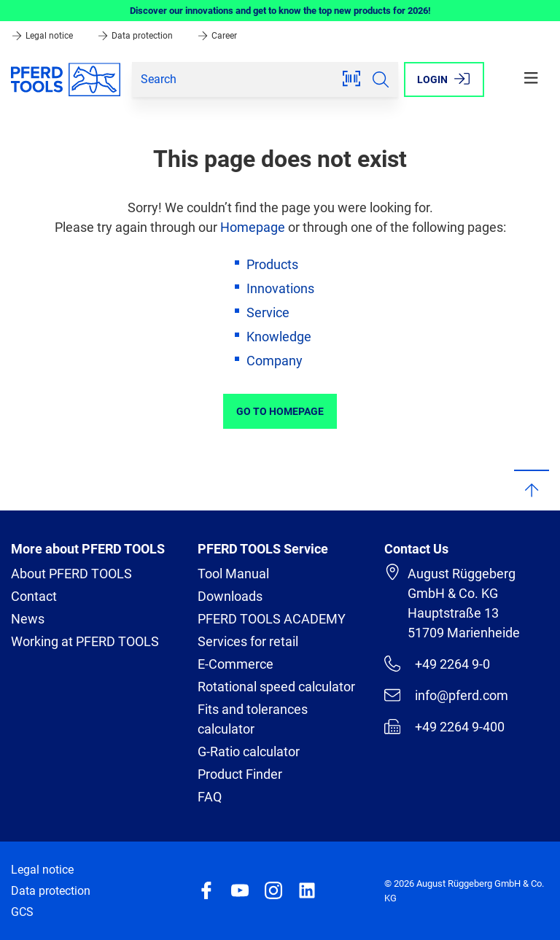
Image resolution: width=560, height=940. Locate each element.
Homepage (253, 227)
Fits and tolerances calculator (253, 719)
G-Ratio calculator (249, 751)
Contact (34, 596)
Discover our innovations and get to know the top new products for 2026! (280, 11)
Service (268, 312)
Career (217, 36)
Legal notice (43, 36)
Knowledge (279, 337)
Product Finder (240, 774)
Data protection (136, 36)
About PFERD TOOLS (71, 574)
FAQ (210, 797)
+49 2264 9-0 (437, 664)
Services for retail (248, 641)
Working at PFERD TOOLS (85, 641)
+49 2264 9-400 (444, 726)
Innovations (280, 288)
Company (275, 361)
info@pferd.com (446, 695)
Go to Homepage (280, 411)
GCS (22, 912)
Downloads (230, 596)
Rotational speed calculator (276, 687)
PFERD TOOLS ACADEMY (272, 619)
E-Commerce (236, 664)
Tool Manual (233, 574)
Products (272, 264)
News (28, 619)
